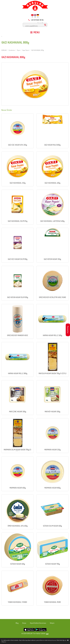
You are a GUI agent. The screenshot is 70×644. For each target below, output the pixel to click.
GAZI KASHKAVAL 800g (38, 50)
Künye (24, 623)
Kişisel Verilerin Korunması (38, 623)
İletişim (52, 623)
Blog (17, 623)
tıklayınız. (4, 642)
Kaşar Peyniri (26, 50)
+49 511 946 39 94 (36, 20)
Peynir (19, 50)
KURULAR (4, 50)
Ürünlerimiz (12, 50)
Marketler (68, 330)
